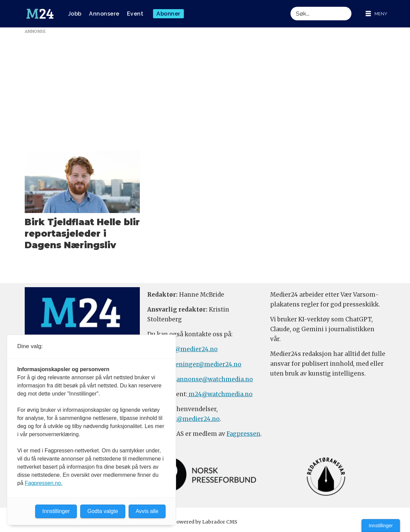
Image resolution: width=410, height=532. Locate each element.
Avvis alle (147, 511)
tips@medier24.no (190, 349)
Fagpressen (243, 434)
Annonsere (104, 14)
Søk (290, 7)
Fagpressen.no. (44, 483)
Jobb (75, 14)
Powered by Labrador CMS (205, 522)
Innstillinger (381, 526)
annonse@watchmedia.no (215, 379)
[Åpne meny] (376, 14)
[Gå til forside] (40, 14)
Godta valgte (103, 511)
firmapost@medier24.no (184, 419)
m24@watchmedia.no (220, 394)
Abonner (168, 14)
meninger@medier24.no (205, 364)
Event (135, 14)
